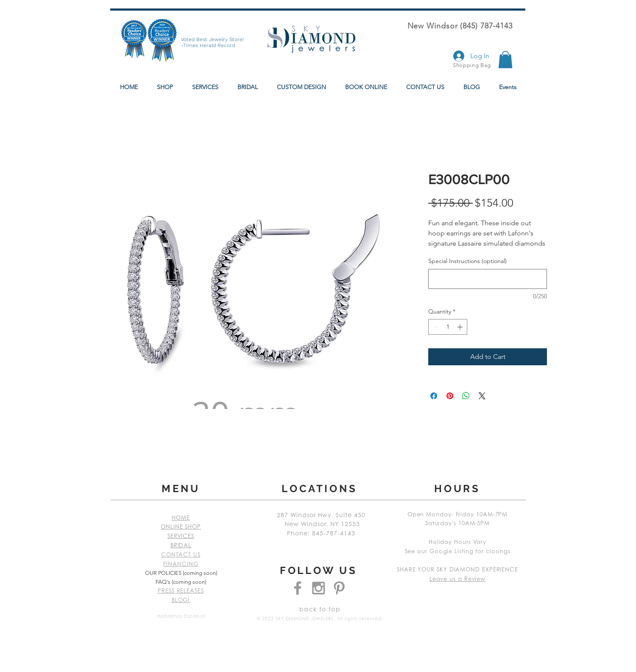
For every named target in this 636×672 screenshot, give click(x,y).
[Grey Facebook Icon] (298, 588)
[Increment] (461, 327)
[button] (505, 60)
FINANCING (181, 564)
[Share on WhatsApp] (466, 396)
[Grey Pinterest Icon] (339, 588)
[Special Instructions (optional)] (488, 279)
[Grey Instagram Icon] (318, 588)
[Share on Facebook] (434, 396)
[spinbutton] (448, 327)
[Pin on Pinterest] (450, 396)
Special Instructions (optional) (467, 261)
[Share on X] (482, 396)
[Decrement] (435, 327)
